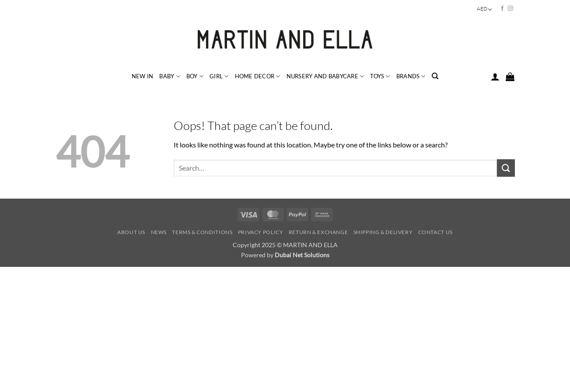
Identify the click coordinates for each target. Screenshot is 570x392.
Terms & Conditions (202, 232)
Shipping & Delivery (383, 232)
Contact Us (435, 232)
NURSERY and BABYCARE (325, 76)
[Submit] (506, 168)
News (159, 232)
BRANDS (411, 76)
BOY (195, 76)
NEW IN (143, 76)
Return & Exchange (318, 232)
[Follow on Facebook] (502, 9)
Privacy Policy (261, 232)
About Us (131, 232)
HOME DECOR (258, 76)
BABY (170, 76)
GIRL (219, 76)
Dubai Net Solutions (302, 255)
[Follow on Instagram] (511, 9)
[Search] (435, 76)
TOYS (380, 76)
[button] (495, 77)
